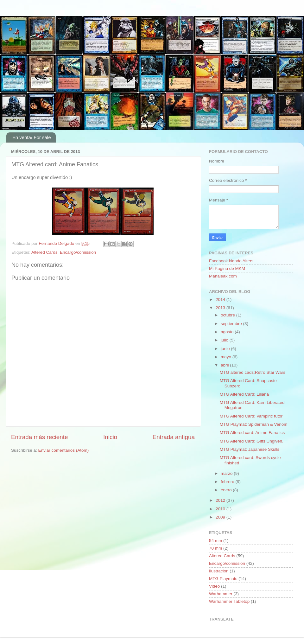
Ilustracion (219, 571)
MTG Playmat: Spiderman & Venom (254, 424)
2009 (221, 517)
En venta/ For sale (32, 137)
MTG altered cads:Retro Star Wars (253, 372)
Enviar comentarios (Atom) (64, 450)
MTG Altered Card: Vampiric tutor (251, 416)
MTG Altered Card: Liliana (244, 394)
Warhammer (221, 594)
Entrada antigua (174, 437)
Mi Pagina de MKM (227, 268)
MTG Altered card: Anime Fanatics (252, 433)
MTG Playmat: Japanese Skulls (250, 449)
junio (226, 349)
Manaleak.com (223, 276)
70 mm (215, 548)
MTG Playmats (223, 579)
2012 (221, 500)
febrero (228, 482)
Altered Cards (44, 252)
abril (225, 365)
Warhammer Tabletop (229, 601)
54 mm (215, 541)
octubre (228, 315)
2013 (221, 308)
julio (225, 340)
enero (227, 490)
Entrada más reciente (40, 437)
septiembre (232, 324)
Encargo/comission (78, 252)
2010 (221, 509)
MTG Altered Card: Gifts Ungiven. (252, 441)
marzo (227, 473)
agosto (228, 332)
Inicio (110, 437)
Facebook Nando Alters (231, 261)
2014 (221, 300)
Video (214, 586)
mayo (227, 357)
